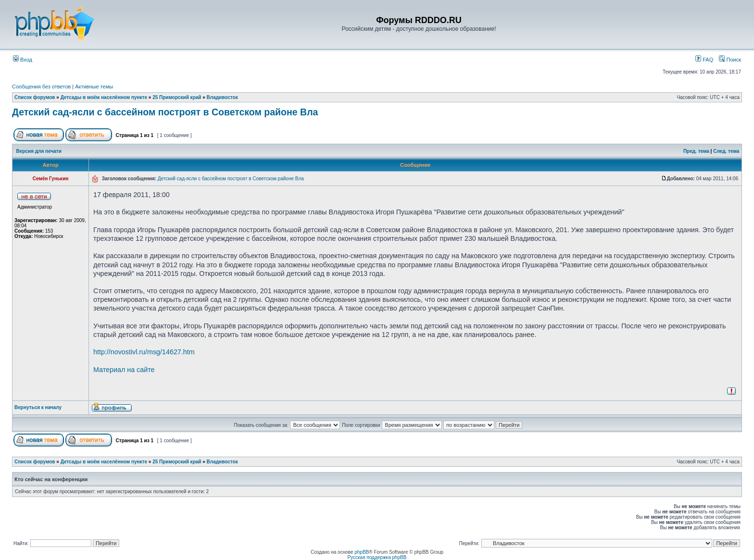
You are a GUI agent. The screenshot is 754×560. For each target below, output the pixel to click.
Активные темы (94, 87)
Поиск (730, 60)
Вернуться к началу (38, 407)
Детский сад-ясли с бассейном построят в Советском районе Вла (165, 112)
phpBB (362, 552)
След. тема (726, 151)
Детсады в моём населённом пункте (104, 97)
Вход (23, 60)
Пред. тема (696, 151)
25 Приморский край (177, 97)
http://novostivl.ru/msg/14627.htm (144, 352)
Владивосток (222, 97)
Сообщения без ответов (41, 87)
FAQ (704, 60)
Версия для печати (39, 151)
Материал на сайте (124, 370)
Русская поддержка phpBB (377, 557)
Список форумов (35, 97)
